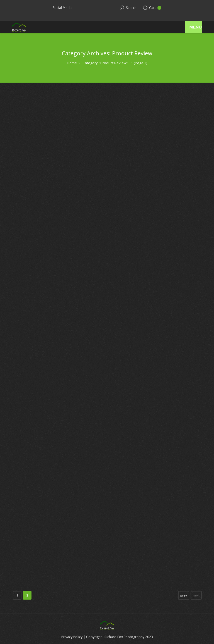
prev (184, 595)
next (196, 595)
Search (131, 8)
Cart (155, 8)
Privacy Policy (72, 637)
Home (72, 63)
